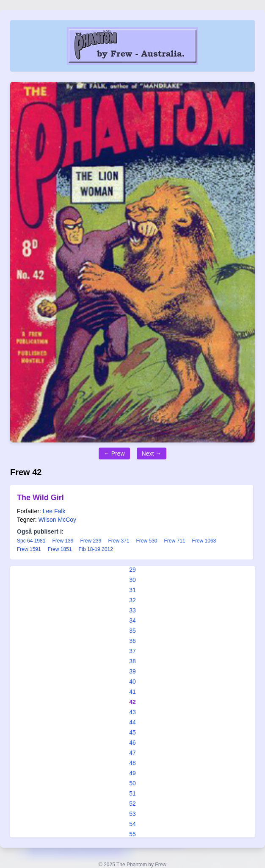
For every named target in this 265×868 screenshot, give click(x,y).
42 (132, 702)
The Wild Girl (40, 498)
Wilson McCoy (57, 520)
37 (132, 651)
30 (132, 580)
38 (132, 661)
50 (132, 783)
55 (132, 834)
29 (132, 570)
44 (132, 722)
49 (132, 773)
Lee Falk (54, 511)
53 (132, 814)
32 (132, 600)
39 (132, 671)
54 (132, 824)
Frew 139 (63, 541)
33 (132, 610)
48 (132, 763)
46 (132, 743)
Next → (152, 453)
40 (132, 682)
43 (132, 712)
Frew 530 (146, 541)
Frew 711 (175, 541)
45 (132, 732)
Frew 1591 (29, 549)
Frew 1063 (204, 541)
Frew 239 (91, 541)
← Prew (114, 453)
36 (132, 641)
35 (132, 631)
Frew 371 (119, 541)
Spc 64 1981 (31, 541)
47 (132, 753)
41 (132, 692)
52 (132, 804)
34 (132, 620)
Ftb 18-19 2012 (95, 549)
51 (132, 793)
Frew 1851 (60, 549)
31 (132, 590)
